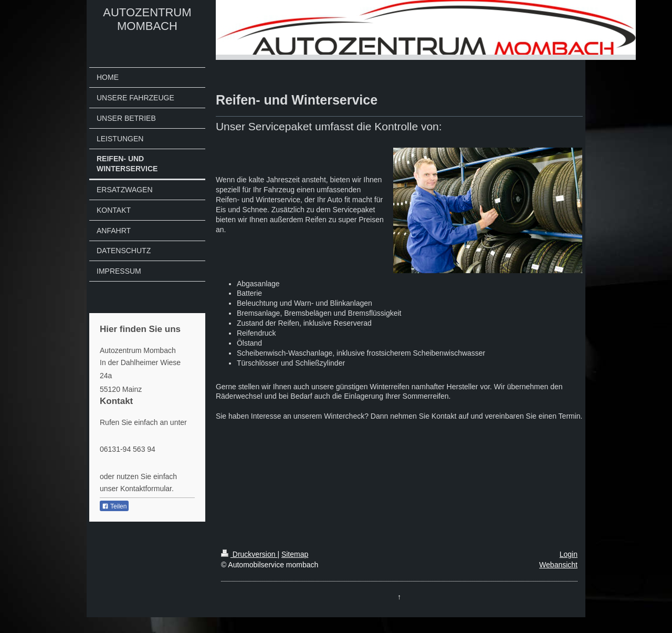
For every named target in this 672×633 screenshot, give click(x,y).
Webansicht (558, 565)
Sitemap (295, 554)
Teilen (114, 506)
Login (569, 554)
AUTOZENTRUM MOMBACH (147, 19)
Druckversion (249, 554)
